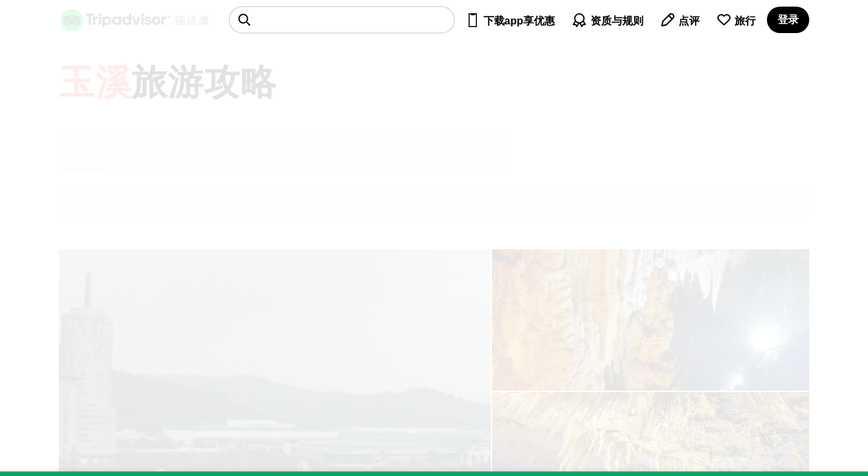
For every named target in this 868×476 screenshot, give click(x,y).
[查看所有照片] (651, 320)
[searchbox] (342, 20)
